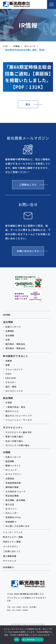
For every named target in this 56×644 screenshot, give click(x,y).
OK (17, 640)
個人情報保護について (32, 640)
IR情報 (16, 46)
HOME (7, 315)
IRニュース (30, 46)
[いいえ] (52, 635)
